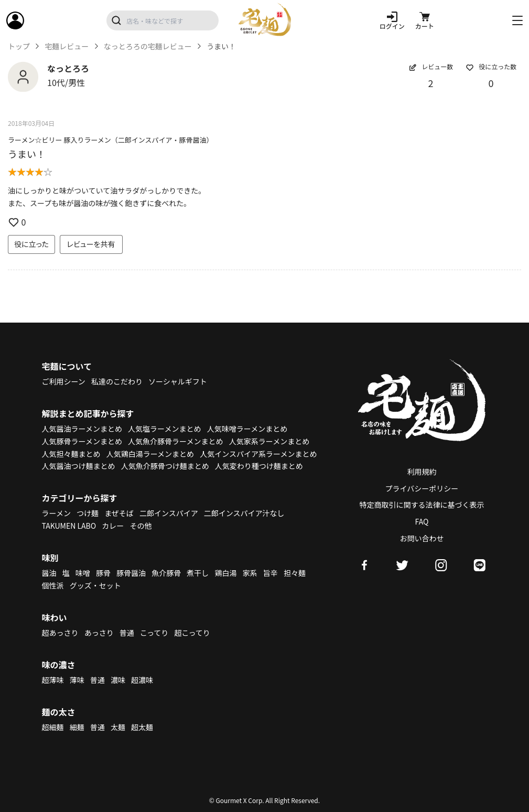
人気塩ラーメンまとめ (164, 429)
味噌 (83, 573)
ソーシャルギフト (178, 381)
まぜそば (119, 513)
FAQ (422, 521)
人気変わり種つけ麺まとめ (259, 466)
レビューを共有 (91, 244)
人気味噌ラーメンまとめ (247, 429)
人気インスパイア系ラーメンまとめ (258, 454)
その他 (141, 526)
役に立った (31, 244)
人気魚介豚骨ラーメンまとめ (175, 441)
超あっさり (60, 633)
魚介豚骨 (166, 573)
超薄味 (53, 680)
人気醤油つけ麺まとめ (79, 466)
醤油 (49, 573)
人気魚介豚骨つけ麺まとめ (165, 466)
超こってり (192, 633)
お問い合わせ (422, 538)
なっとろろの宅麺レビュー (148, 46)
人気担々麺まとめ (71, 454)
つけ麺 (88, 513)
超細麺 (53, 727)
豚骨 (103, 573)
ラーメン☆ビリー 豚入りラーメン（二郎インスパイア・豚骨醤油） (111, 140)
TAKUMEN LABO (69, 526)
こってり (154, 633)
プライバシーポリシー (422, 488)
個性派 (53, 585)
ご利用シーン (64, 381)
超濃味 (142, 680)
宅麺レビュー (67, 46)
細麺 (77, 727)
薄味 (77, 680)
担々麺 (295, 573)
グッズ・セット (95, 585)
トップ (19, 46)
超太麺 (142, 727)
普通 (127, 633)
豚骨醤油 (131, 573)
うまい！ (27, 154)
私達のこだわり (117, 381)
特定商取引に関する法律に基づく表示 (422, 505)
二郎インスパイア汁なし (244, 513)
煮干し (198, 573)
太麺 (118, 727)
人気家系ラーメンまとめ (269, 441)
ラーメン (56, 513)
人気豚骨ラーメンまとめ (82, 441)
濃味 (118, 680)
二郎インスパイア (169, 513)
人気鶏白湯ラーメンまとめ (150, 454)
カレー (113, 526)
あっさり (99, 633)
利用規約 (422, 472)
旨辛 (271, 573)
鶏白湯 (225, 573)
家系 (250, 573)
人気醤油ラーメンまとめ (82, 429)
